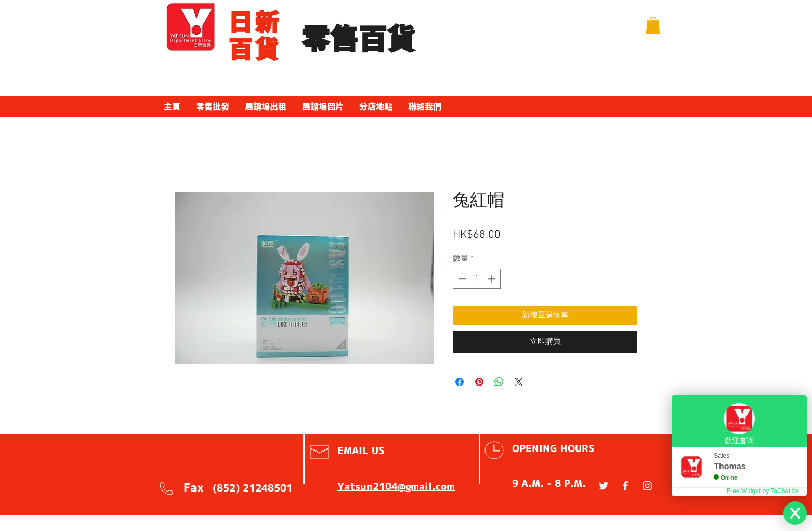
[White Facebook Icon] (625, 486)
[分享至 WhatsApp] (499, 382)
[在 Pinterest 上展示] (479, 382)
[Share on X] (519, 382)
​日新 (254, 22)
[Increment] (493, 279)
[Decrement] (461, 279)
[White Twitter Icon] (604, 486)
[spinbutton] (477, 279)
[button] (653, 25)
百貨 (254, 49)
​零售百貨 (358, 40)
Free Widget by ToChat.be (763, 491)
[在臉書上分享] (460, 382)
